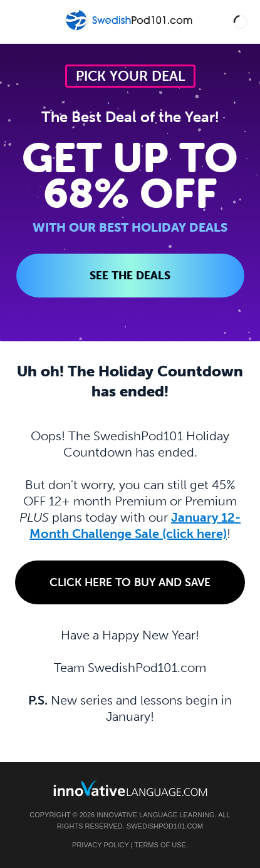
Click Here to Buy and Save (130, 582)
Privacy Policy (100, 845)
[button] (241, 22)
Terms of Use (160, 845)
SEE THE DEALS (130, 275)
